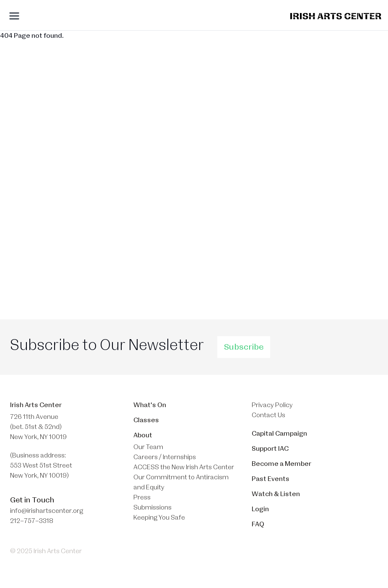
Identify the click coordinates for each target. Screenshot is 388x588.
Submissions (152, 507)
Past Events (271, 479)
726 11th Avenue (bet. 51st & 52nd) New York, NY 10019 (38, 427)
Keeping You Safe (159, 517)
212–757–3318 (32, 521)
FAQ (258, 524)
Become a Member (281, 464)
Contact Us (268, 415)
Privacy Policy (272, 405)
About (143, 435)
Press (142, 497)
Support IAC (270, 449)
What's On (150, 405)
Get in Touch (32, 500)
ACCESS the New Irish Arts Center (184, 467)
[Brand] (336, 16)
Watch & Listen (276, 494)
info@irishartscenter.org (47, 511)
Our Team (148, 447)
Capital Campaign (279, 434)
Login (260, 509)
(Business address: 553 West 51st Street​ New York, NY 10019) (41, 465)
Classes (146, 420)
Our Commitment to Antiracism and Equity (181, 482)
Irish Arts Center (36, 405)
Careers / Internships (165, 457)
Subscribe (244, 347)
